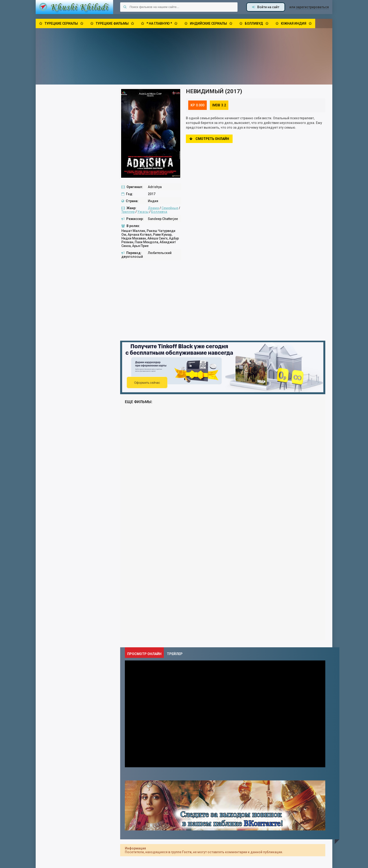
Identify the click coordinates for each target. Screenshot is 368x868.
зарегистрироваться (312, 7)
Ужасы (143, 212)
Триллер (128, 212)
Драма (153, 208)
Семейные (170, 208)
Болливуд (159, 212)
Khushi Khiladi (74, 7)
